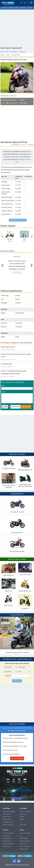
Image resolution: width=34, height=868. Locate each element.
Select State (21, 3)
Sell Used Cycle (7, 846)
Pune (9, 814)
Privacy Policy (27, 846)
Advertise (26, 838)
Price (3, 55)
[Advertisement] (17, 28)
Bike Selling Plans (7, 838)
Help (21, 838)
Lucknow (9, 819)
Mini (24, 241)
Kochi (10, 817)
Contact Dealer (17, 272)
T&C (21, 846)
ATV (21, 822)
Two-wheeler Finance (8, 833)
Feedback (27, 841)
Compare (22, 100)
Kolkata (5, 825)
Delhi (4, 819)
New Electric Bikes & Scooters (17, 559)
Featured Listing (7, 841)
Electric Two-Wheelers (25, 812)
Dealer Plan (23, 8)
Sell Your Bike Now (17, 758)
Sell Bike (4, 8)
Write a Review (23, 103)
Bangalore (5, 812)
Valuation (17, 8)
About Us (22, 833)
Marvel (10, 241)
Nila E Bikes (17, 257)
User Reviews (16, 55)
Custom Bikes (23, 825)
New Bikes (30, 8)
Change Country (24, 849)
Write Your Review (26, 343)
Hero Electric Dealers (7, 251)
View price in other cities (18, 220)
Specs (8, 55)
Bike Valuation (6, 836)
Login (26, 3)
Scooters (22, 817)
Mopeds (22, 819)
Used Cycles (11, 825)
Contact (22, 841)
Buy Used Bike (10, 8)
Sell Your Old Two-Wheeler (17, 724)
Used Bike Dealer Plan (8, 844)
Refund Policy (23, 844)
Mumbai (5, 814)
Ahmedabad (6, 822)
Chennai (5, 817)
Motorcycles (23, 814)
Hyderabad (12, 812)
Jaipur (12, 822)
